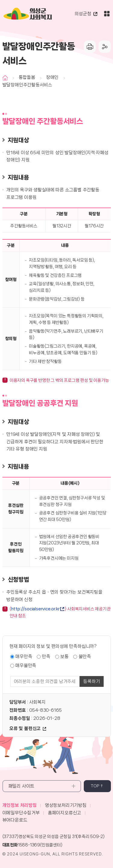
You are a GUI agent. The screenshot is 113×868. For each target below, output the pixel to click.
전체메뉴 (107, 14)
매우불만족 (26, 666)
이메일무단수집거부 (21, 813)
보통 (64, 657)
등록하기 (91, 681)
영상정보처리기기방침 (66, 805)
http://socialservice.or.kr (35, 609)
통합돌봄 (27, 77)
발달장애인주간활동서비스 (27, 85)
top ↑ (97, 786)
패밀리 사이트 (22, 786)
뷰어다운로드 (15, 820)
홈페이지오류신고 (64, 813)
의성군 (41, 15)
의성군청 (83, 14)
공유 (105, 47)
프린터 (90, 47)
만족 (46, 657)
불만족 (85, 657)
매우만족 (24, 657)
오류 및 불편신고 (25, 729)
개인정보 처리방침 (20, 805)
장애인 (52, 77)
